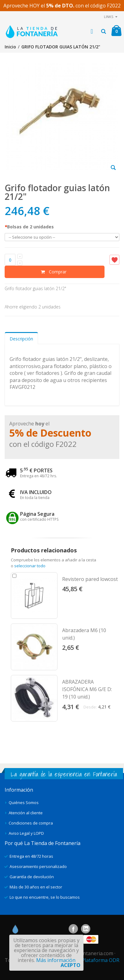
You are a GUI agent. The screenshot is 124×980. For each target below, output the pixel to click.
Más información (56, 960)
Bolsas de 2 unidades (29, 227)
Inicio (10, 47)
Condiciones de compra (31, 823)
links (109, 17)
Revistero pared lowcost (90, 579)
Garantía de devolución (32, 877)
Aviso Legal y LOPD (26, 833)
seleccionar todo (30, 566)
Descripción (21, 339)
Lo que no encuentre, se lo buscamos (45, 897)
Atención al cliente (26, 813)
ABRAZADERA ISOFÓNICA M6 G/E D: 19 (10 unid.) (87, 689)
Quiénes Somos (24, 802)
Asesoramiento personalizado (38, 866)
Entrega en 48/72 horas (31, 856)
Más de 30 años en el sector (36, 887)
